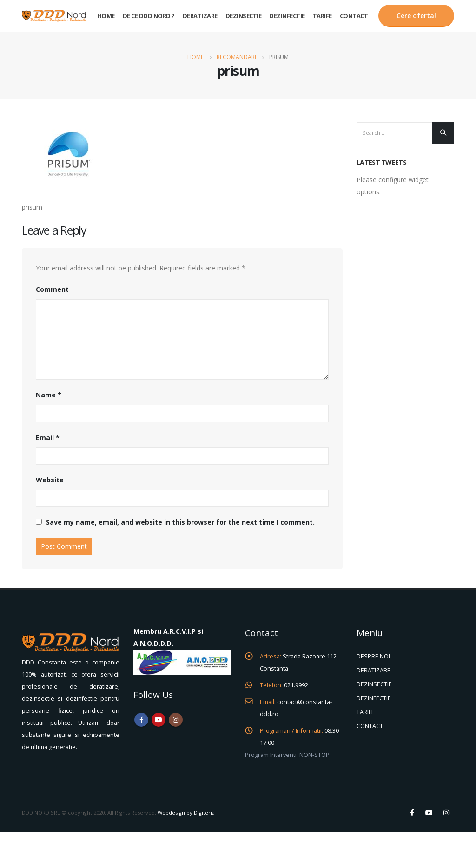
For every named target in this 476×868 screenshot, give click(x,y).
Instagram (176, 720)
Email (48, 437)
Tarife (322, 16)
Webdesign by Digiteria (186, 812)
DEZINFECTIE (374, 698)
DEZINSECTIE (374, 684)
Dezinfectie (287, 16)
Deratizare (200, 16)
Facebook (141, 720)
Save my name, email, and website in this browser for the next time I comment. (180, 522)
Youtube (159, 720)
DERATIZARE (374, 670)
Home (106, 16)
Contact (354, 16)
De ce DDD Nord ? (149, 16)
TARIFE (366, 712)
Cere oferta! (416, 16)
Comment (52, 289)
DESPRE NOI (373, 656)
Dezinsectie (244, 16)
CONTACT (370, 726)
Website (50, 480)
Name (49, 395)
